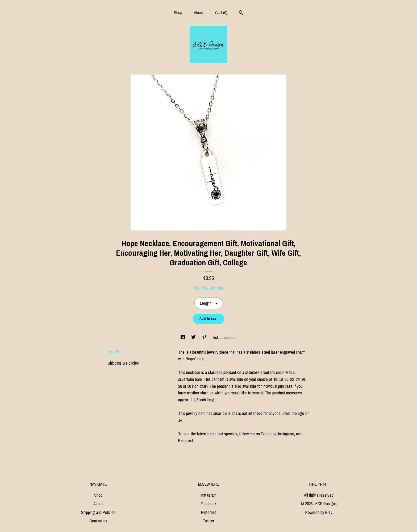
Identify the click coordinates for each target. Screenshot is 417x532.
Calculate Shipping (208, 288)
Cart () (221, 13)
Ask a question (225, 337)
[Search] (241, 13)
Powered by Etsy (319, 512)
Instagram (208, 495)
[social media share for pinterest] (205, 337)
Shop (178, 13)
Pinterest (208, 512)
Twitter (208, 521)
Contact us (98, 521)
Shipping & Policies (123, 363)
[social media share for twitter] (194, 337)
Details (116, 352)
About (199, 13)
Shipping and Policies (98, 512)
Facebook (208, 504)
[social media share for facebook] (183, 337)
